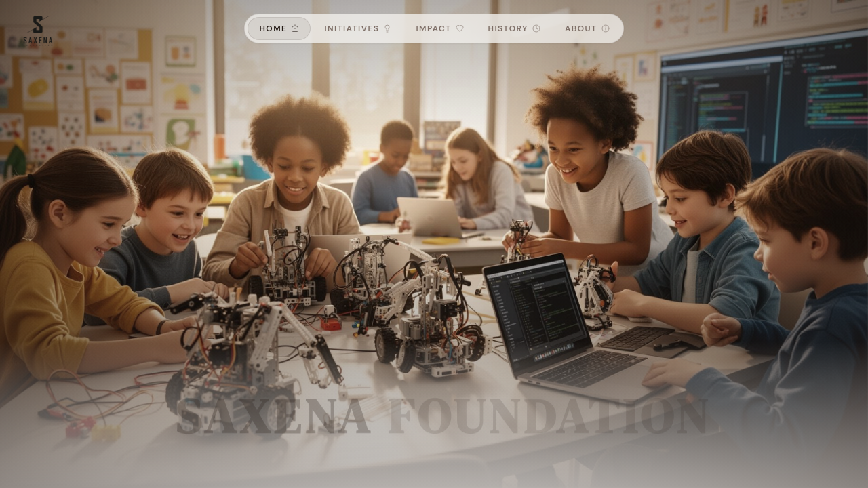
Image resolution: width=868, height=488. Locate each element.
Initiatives (358, 28)
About (587, 28)
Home (279, 28)
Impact (439, 28)
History (514, 28)
